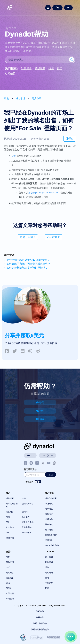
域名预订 (49, 514)
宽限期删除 (27, 527)
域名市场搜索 (51, 498)
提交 (51, 475)
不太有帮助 (54, 237)
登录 (14, 156)
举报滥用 (10, 599)
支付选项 (10, 593)
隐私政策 (40, 611)
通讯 (8, 583)
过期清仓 (49, 540)
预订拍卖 (49, 530)
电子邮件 (26, 517)
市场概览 (49, 504)
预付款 (9, 588)
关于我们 (49, 557)
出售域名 (10, 578)
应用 (47, 578)
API (7, 533)
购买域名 (10, 572)
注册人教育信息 (40, 623)
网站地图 (49, 572)
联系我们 (49, 562)
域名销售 (10, 512)
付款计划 (10, 538)
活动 (47, 567)
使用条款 (40, 617)
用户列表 (49, 509)
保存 (70, 138)
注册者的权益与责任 (40, 629)
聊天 (40, 402)
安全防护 (10, 527)
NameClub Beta (52, 545)
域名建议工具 (28, 522)
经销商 (25, 512)
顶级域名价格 (28, 504)
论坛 (40, 411)
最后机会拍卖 (51, 535)
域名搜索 (10, 498)
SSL (8, 522)
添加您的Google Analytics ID (43, 193)
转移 (24, 498)
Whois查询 (27, 533)
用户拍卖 (49, 524)
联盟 (47, 588)
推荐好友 (49, 583)
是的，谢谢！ (28, 237)
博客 (40, 419)
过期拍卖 (49, 519)
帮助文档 (10, 562)
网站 (8, 517)
